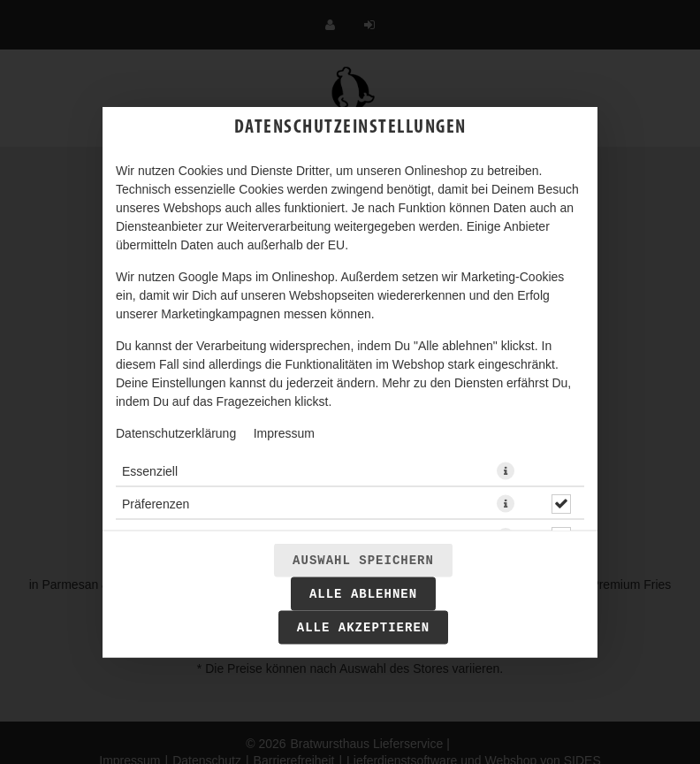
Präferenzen (156, 504)
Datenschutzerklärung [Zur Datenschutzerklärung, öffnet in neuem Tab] (176, 433)
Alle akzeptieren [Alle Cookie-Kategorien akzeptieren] (363, 628)
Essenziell (150, 471)
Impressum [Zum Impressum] (284, 433)
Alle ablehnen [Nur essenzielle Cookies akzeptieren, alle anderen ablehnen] (363, 594)
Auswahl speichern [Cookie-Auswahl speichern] (363, 561)
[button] (506, 471)
